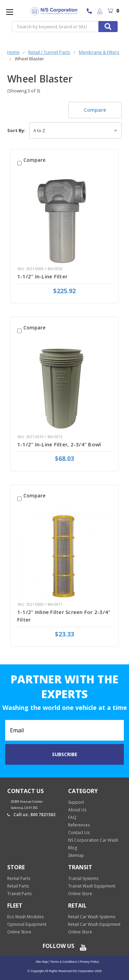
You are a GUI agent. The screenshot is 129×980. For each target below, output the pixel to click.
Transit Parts (19, 894)
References (79, 825)
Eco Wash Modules (25, 917)
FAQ (72, 817)
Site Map (42, 962)
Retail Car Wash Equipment (94, 924)
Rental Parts (19, 878)
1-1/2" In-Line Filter (42, 276)
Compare (95, 110)
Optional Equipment (27, 924)
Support (76, 802)
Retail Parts (18, 886)
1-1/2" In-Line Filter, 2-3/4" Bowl (59, 444)
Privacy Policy (89, 962)
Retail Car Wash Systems (92, 917)
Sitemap (76, 855)
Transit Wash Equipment (92, 886)
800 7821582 (91, 12)
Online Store (80, 894)
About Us (77, 810)
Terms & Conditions (63, 962)
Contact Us (79, 833)
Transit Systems (83, 878)
